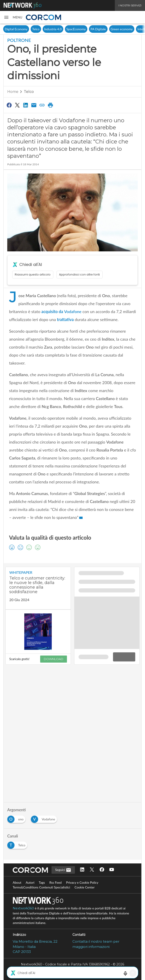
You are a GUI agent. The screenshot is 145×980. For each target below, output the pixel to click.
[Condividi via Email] (34, 105)
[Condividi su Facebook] (9, 105)
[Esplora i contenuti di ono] (17, 818)
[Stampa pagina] (50, 105)
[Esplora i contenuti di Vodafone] (45, 818)
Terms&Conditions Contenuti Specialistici (41, 887)
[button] (13, 17)
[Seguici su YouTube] (112, 870)
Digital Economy (16, 29)
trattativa (65, 319)
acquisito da (61, 311)
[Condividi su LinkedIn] (26, 105)
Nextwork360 (23, 908)
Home (13, 92)
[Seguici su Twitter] (92, 870)
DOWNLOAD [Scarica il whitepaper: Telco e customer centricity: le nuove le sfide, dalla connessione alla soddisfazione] (54, 659)
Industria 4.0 (53, 29)
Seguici (63, 870)
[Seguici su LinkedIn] (82, 870)
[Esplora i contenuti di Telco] (18, 844)
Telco (36, 29)
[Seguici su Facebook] (102, 870)
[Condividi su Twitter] (17, 105)
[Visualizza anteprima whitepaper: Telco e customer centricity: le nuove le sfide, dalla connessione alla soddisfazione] (38, 632)
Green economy (122, 29)
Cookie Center (84, 887)
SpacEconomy (76, 29)
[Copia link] (42, 105)
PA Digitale (98, 29)
